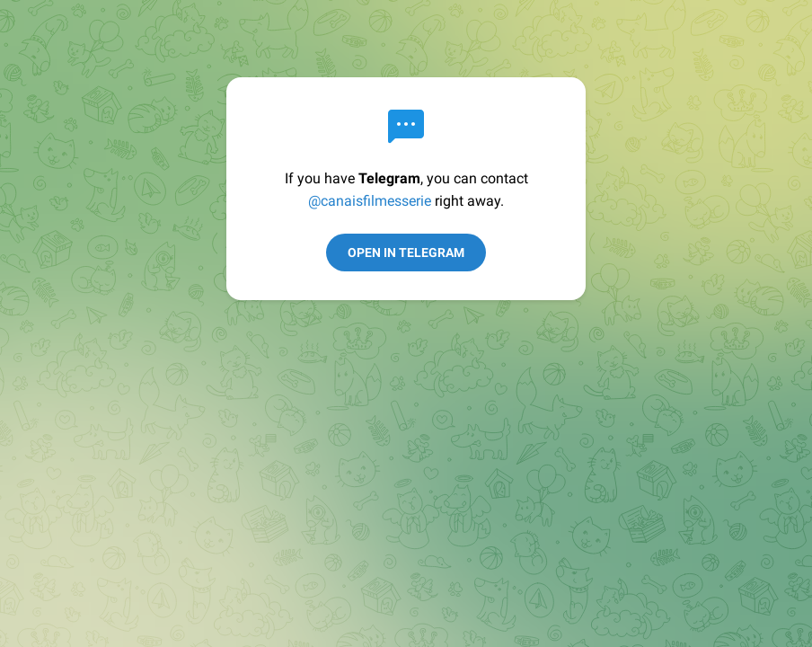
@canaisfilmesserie (370, 201)
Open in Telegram (406, 253)
